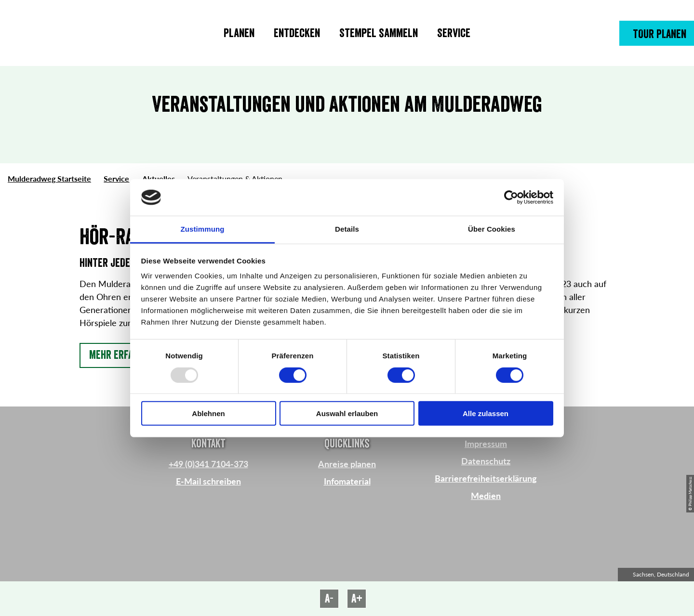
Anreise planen (347, 464)
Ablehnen (208, 413)
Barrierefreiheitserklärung (486, 478)
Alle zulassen (486, 413)
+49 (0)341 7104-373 (208, 464)
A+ (357, 599)
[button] (657, 33)
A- (329, 599)
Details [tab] (347, 229)
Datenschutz (486, 461)
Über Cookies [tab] (492, 229)
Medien (486, 496)
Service (116, 178)
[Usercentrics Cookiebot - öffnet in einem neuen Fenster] (511, 197)
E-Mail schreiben (208, 481)
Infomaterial (347, 481)
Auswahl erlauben (347, 413)
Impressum (486, 444)
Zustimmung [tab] (203, 229)
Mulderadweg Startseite (49, 178)
